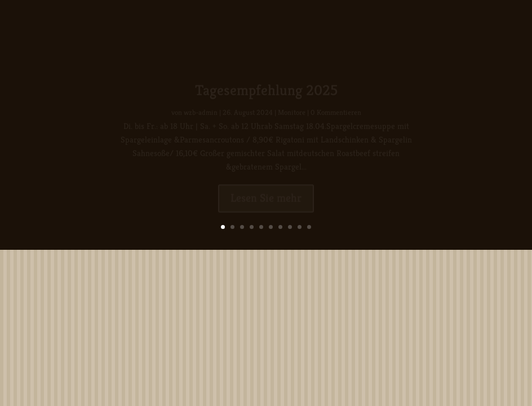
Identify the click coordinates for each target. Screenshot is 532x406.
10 (309, 227)
